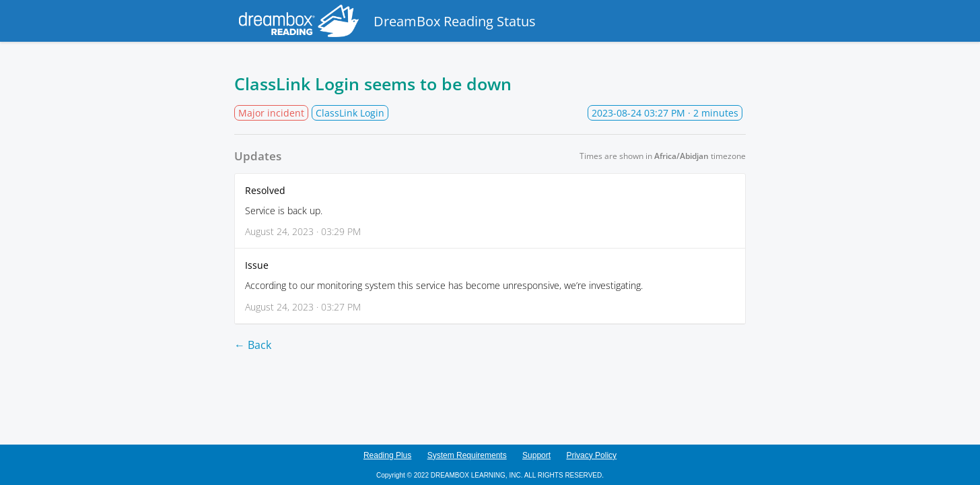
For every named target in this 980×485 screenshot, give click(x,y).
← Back (253, 345)
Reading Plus (387, 455)
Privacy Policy (591, 455)
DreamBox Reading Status (385, 21)
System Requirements (467, 455)
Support (536, 455)
